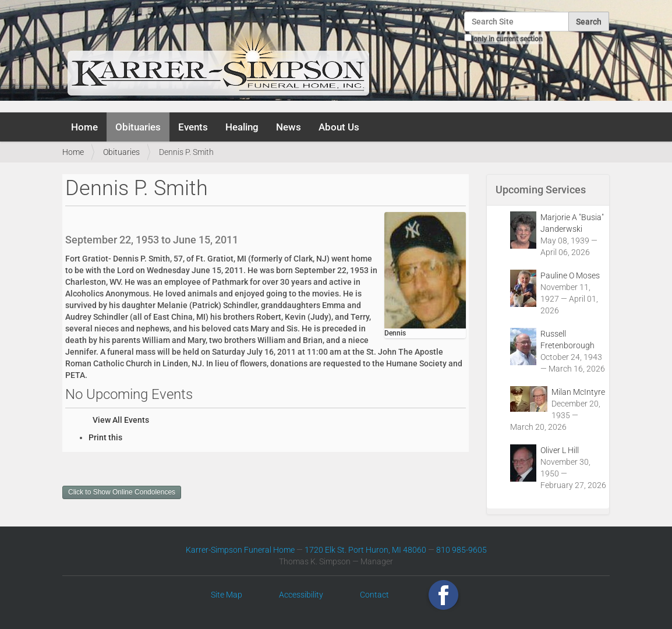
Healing (242, 127)
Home (84, 127)
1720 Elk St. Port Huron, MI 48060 (365, 550)
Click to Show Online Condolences (122, 492)
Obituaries (138, 127)
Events (193, 127)
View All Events (121, 420)
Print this (105, 437)
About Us (339, 127)
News (289, 127)
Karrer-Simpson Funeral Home (240, 550)
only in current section (508, 39)
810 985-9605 (461, 550)
